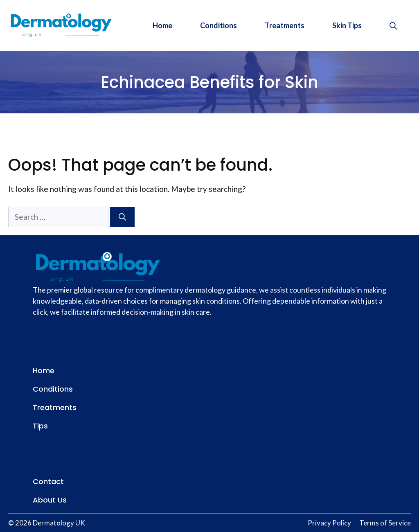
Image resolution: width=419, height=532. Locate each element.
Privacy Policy (329, 523)
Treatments (285, 25)
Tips (40, 426)
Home (162, 25)
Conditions (219, 25)
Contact (48, 481)
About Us (50, 500)
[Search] (122, 217)
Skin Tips (347, 25)
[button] (393, 25)
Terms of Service (385, 523)
